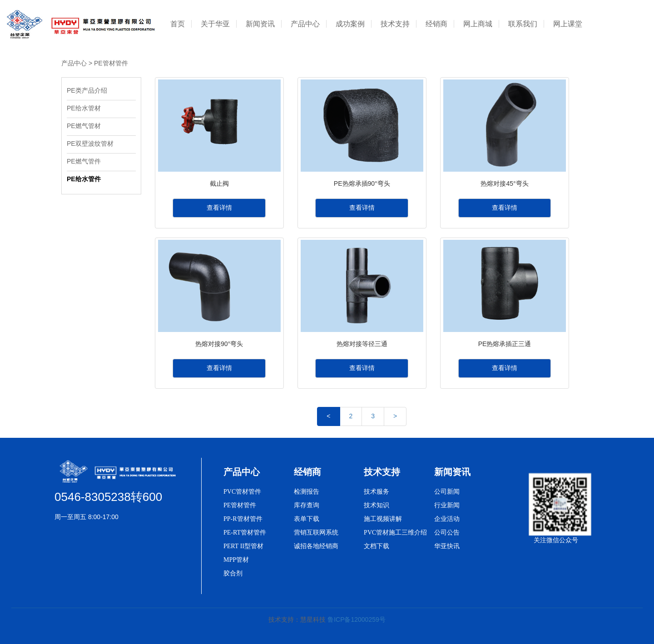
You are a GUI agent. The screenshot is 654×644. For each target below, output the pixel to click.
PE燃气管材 (84, 126)
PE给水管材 (84, 108)
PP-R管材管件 (243, 519)
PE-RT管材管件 (245, 533)
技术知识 (377, 505)
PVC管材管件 (242, 492)
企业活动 (447, 519)
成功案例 (350, 24)
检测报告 (307, 492)
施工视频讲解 (383, 519)
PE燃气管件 (85, 161)
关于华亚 (215, 24)
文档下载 (377, 546)
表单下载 (307, 519)
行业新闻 (447, 505)
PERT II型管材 (243, 546)
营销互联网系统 (316, 533)
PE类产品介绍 (87, 90)
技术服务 (377, 492)
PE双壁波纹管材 (90, 144)
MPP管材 (236, 560)
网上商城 (478, 24)
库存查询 (307, 505)
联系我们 (523, 24)
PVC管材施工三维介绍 (395, 533)
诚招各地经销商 (316, 546)
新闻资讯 (260, 24)
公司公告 (447, 533)
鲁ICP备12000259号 (357, 619)
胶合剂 (233, 573)
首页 (178, 24)
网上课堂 (568, 24)
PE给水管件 (84, 179)
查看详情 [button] (219, 208)
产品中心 (305, 24)
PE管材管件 (111, 63)
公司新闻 (447, 492)
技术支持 (395, 24)
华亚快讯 (447, 546)
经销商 (436, 24)
